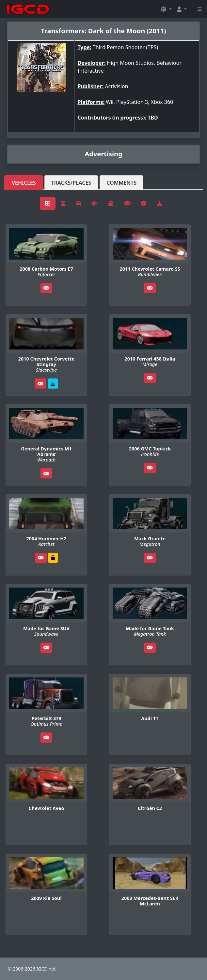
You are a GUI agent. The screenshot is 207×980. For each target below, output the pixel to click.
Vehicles (24, 183)
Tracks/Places (71, 183)
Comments (121, 183)
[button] (166, 9)
